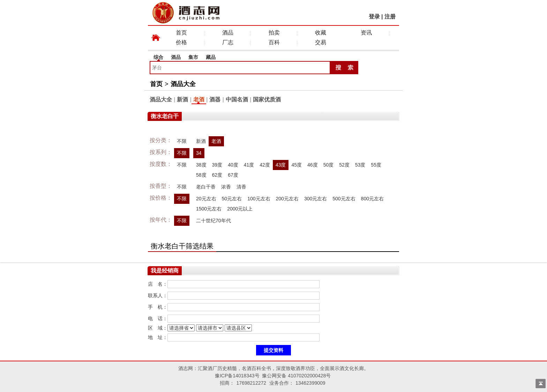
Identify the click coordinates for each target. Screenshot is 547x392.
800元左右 (372, 199)
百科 (274, 42)
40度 (233, 165)
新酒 (182, 99)
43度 (281, 165)
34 (199, 153)
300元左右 (316, 199)
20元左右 (206, 199)
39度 (217, 165)
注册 (390, 17)
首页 (181, 33)
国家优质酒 (267, 99)
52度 (344, 165)
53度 (360, 165)
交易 (321, 42)
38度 (201, 165)
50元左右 (232, 199)
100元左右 (259, 199)
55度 (376, 165)
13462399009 (310, 383)
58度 (201, 175)
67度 (233, 175)
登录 (374, 17)
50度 (329, 165)
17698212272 (251, 383)
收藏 (321, 33)
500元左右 (344, 199)
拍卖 (274, 33)
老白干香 (206, 187)
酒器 (215, 99)
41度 (249, 165)
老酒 (199, 99)
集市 (193, 57)
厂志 (228, 42)
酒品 (228, 33)
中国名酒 (237, 99)
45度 (297, 165)
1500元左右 (209, 209)
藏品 (211, 57)
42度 (265, 165)
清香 (241, 187)
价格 (181, 42)
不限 (182, 141)
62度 (217, 175)
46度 (313, 165)
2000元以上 (240, 209)
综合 (158, 57)
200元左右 (287, 199)
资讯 (366, 33)
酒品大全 (183, 84)
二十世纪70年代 (213, 221)
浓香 (226, 187)
